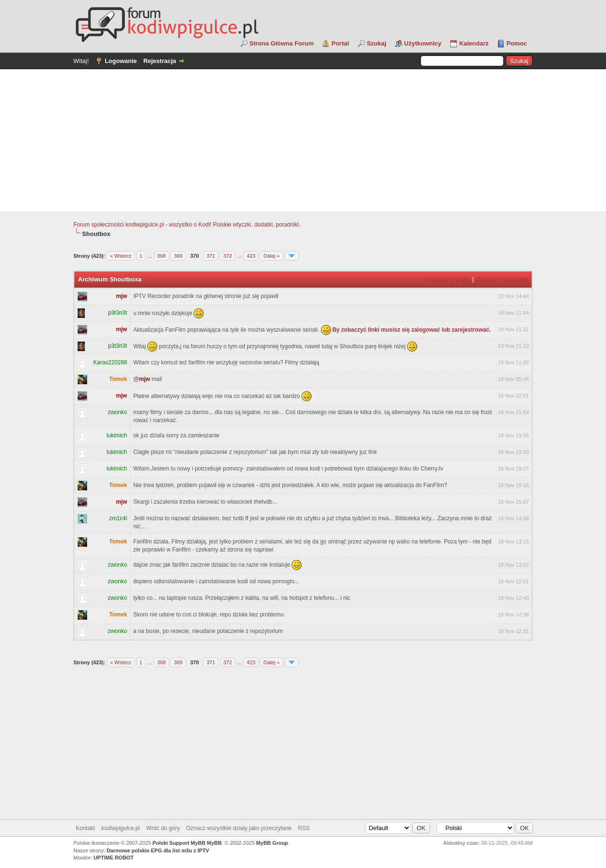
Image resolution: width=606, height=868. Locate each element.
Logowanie (121, 61)
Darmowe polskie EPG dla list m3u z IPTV (158, 850)
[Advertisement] (303, 140)
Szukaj (377, 43)
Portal (340, 43)
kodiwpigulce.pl (120, 828)
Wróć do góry (163, 828)
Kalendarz (474, 43)
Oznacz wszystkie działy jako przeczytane (239, 828)
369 (178, 256)
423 (251, 256)
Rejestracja (160, 61)
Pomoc (517, 43)
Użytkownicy (423, 43)
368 (161, 256)
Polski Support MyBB (179, 843)
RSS (304, 828)
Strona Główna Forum (282, 43)
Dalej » (271, 256)
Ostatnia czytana (448, 279)
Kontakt (85, 828)
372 (228, 256)
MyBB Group (272, 843)
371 (211, 256)
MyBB (214, 843)
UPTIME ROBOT (114, 858)
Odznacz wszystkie (502, 279)
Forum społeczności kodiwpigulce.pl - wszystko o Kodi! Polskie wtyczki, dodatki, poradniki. (187, 225)
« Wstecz (120, 256)
